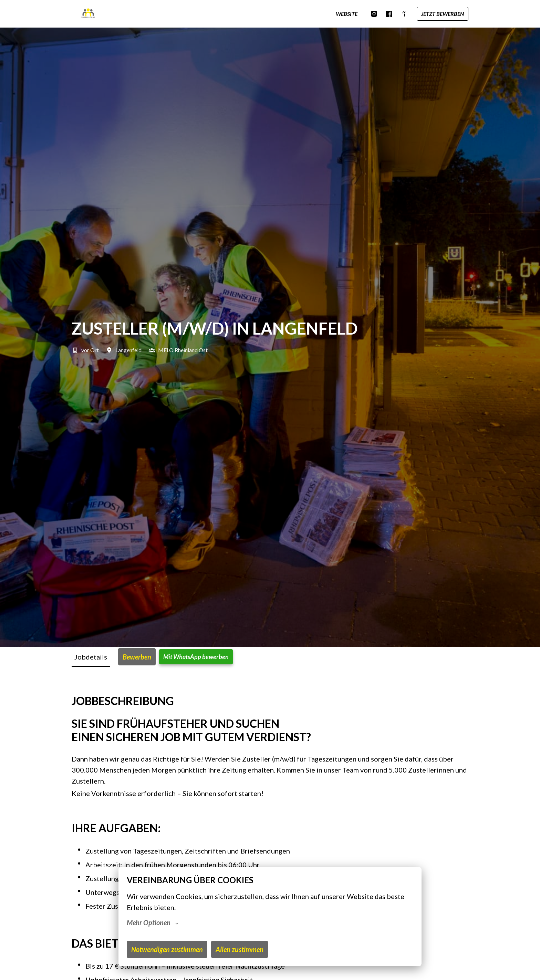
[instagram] (374, 14)
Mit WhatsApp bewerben (196, 657)
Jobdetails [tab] (91, 657)
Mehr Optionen (153, 922)
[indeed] (404, 14)
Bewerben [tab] (137, 657)
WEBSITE (347, 14)
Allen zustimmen (240, 949)
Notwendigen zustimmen (167, 949)
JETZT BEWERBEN (443, 14)
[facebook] (389, 14)
